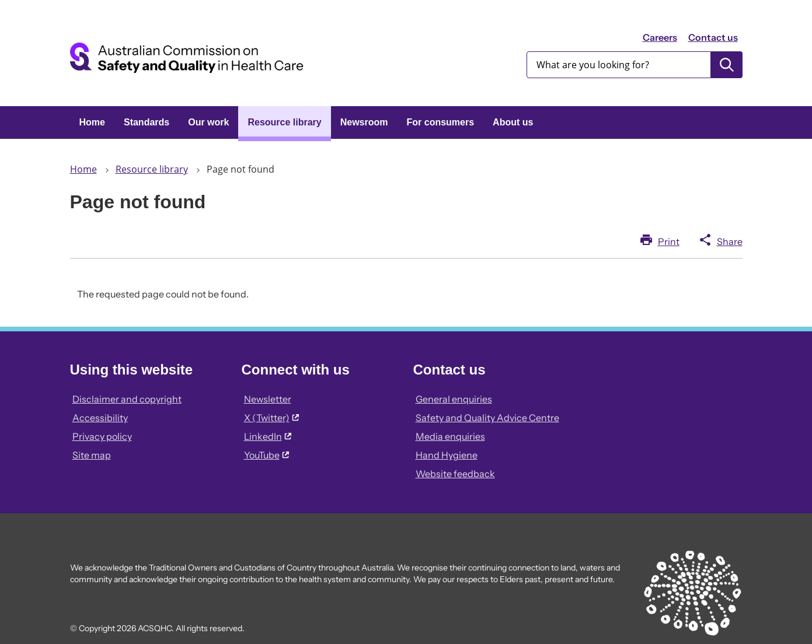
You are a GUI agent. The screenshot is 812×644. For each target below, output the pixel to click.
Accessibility (100, 418)
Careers (660, 37)
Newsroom (364, 122)
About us (513, 122)
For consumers (441, 122)
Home (92, 122)
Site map (92, 455)
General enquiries (454, 399)
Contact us (713, 37)
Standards (147, 122)
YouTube (266, 455)
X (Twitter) (271, 418)
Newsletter (268, 399)
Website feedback (455, 474)
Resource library (284, 122)
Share (730, 242)
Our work (208, 122)
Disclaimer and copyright (127, 399)
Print (669, 242)
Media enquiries (450, 436)
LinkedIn (268, 436)
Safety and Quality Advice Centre (487, 418)
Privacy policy (102, 436)
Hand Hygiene (447, 455)
